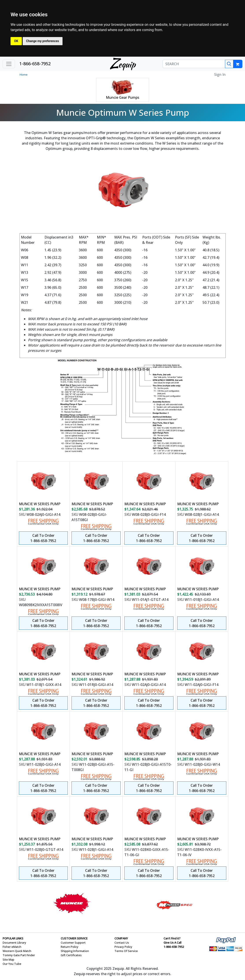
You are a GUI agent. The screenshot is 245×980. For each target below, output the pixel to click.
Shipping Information (75, 951)
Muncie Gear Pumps (123, 97)
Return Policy (70, 947)
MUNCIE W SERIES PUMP (40, 504)
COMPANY (121, 938)
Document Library (14, 943)
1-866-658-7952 (35, 64)
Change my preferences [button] (43, 41)
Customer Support (73, 943)
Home (24, 75)
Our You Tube (12, 964)
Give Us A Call (172, 943)
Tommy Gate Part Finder (19, 955)
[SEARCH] (194, 64)
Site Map (8, 960)
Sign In (220, 75)
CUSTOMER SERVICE (74, 938)
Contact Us (122, 943)
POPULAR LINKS (13, 938)
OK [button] (16, 41)
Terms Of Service (126, 951)
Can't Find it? (172, 938)
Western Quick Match (17, 951)
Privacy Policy (123, 947)
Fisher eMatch (12, 947)
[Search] (229, 64)
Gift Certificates (71, 955)
